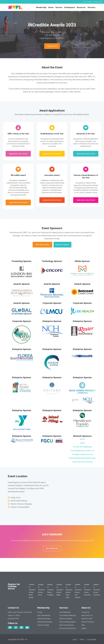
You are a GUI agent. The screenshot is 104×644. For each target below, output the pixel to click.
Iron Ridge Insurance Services (82, 454)
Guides (84, 628)
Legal (74, 640)
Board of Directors (88, 622)
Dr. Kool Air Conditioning (82, 447)
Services (59, 7)
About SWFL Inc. (87, 615)
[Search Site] (101, 2)
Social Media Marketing (67, 615)
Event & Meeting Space (67, 622)
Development (70, 7)
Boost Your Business (67, 625)
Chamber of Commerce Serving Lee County (97, 590)
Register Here (52, 46)
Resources (81, 7)
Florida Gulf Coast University (82, 462)
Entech (82, 439)
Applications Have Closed (18, 154)
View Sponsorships (42, 245)
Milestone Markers (66, 619)
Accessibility (92, 640)
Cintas (82, 443)
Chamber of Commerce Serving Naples (60, 590)
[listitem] (85, 2)
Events (51, 7)
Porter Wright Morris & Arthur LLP (82, 451)
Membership (41, 7)
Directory (92, 7)
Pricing (40, 612)
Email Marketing (65, 612)
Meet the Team (87, 619)
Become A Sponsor (62, 245)
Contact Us (85, 612)
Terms (82, 640)
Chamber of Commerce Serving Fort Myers (51, 590)
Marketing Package (44, 619)
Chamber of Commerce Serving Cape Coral (87, 590)
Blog (83, 625)
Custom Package (43, 625)
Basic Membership (44, 615)
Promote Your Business (67, 628)
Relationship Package (45, 622)
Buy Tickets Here (52, 548)
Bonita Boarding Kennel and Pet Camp (82, 458)
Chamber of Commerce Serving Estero (41, 590)
